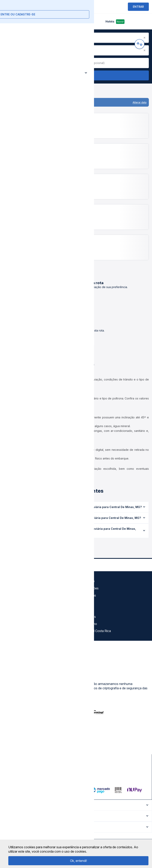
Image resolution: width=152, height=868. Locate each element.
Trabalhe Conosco (18, 631)
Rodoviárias (87, 595)
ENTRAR (138, 7)
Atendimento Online (19, 624)
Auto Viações (89, 588)
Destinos (85, 602)
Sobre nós (12, 581)
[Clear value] (71, 63)
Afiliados (85, 610)
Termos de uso (15, 588)
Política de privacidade (21, 595)
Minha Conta (14, 617)
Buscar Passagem (76, 75)
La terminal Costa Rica (95, 631)
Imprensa (11, 610)
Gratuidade (87, 581)
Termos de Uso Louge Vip (23, 602)
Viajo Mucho (88, 624)
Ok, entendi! (78, 861)
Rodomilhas (87, 617)
